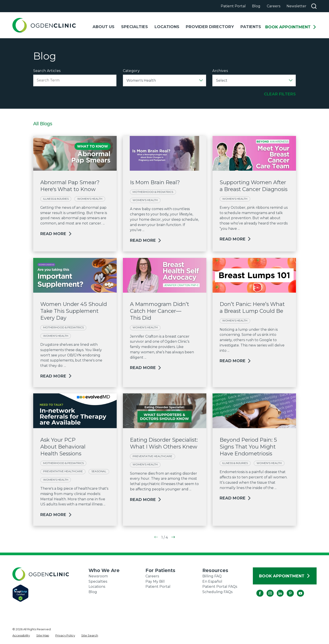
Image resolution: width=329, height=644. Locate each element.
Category (131, 71)
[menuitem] (21, 636)
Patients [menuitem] (251, 27)
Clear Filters (280, 94)
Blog (256, 6)
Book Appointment (291, 27)
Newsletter (296, 6)
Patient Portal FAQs (220, 587)
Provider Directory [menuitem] (210, 27)
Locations (97, 587)
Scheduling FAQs (217, 592)
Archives (220, 71)
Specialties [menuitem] (135, 27)
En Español (212, 581)
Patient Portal (233, 6)
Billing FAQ (212, 576)
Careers (274, 6)
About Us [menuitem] (104, 27)
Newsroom (98, 576)
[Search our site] (314, 6)
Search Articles (47, 71)
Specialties (98, 581)
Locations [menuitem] (167, 27)
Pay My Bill (155, 581)
